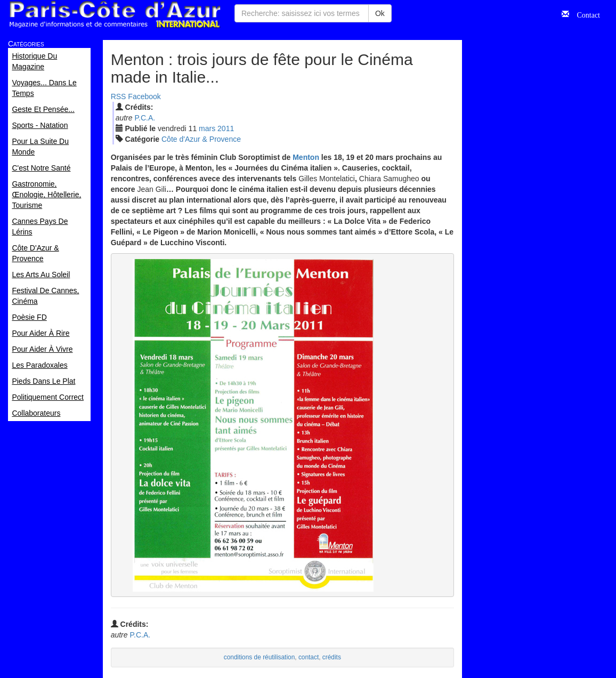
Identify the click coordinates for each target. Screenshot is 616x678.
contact (309, 657)
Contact (585, 14)
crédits (332, 657)
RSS (119, 96)
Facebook (144, 96)
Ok (380, 13)
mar (207, 128)
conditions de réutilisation (260, 657)
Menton (306, 157)
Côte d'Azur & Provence (201, 139)
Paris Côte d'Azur (115, 15)
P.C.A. (145, 118)
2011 (226, 128)
